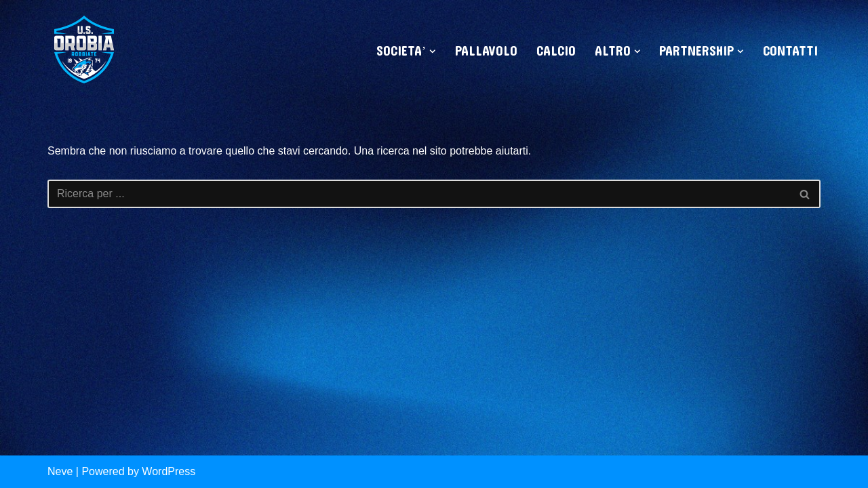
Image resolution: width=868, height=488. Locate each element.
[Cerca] (419, 194)
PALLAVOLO (486, 52)
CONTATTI (790, 52)
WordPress (169, 471)
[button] (433, 52)
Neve (60, 471)
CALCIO (556, 52)
